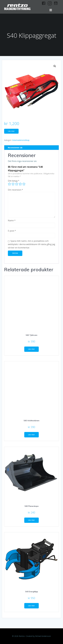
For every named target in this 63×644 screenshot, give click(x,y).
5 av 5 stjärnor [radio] (24, 184)
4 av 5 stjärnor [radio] (20, 184)
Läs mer (11, 131)
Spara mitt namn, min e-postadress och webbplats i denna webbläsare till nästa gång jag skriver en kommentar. (31, 244)
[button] (55, 66)
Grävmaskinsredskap (21, 140)
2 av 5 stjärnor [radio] (13, 184)
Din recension (15, 190)
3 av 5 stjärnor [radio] (17, 184)
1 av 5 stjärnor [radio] (9, 184)
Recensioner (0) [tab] (15, 148)
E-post (12, 231)
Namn (12, 220)
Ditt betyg (14, 181)
